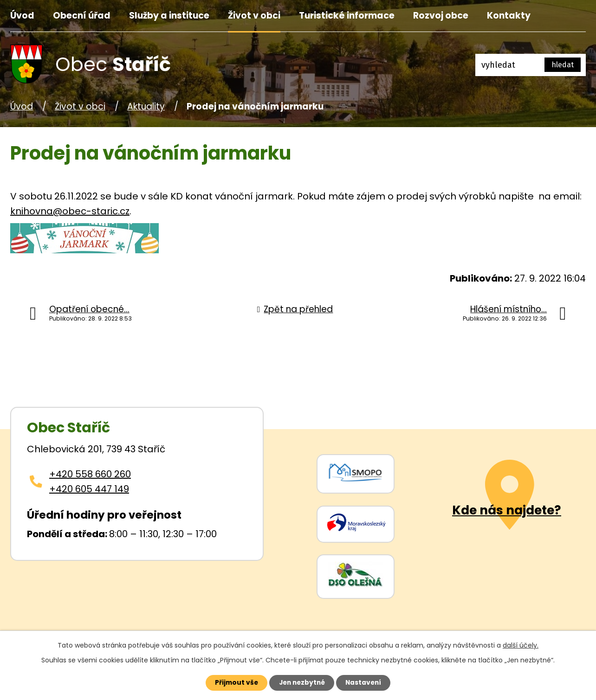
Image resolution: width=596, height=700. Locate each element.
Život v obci (254, 16)
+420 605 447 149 (89, 489)
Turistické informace (347, 16)
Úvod (22, 16)
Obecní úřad (82, 16)
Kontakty (509, 16)
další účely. (521, 645)
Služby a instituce (169, 16)
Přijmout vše (234, 682)
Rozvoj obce (441, 16)
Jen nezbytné (301, 682)
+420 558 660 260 (90, 474)
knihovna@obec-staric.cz (70, 211)
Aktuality (146, 106)
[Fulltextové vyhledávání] (531, 65)
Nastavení (366, 682)
